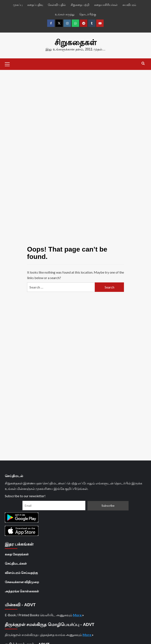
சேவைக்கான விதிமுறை (22, 582)
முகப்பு (18, 5)
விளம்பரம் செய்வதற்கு (21, 572)
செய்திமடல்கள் (16, 563)
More (78, 615)
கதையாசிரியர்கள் (106, 5)
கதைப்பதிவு (35, 5)
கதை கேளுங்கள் (17, 554)
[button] (7, 63)
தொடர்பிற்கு (88, 14)
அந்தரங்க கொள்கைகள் (22, 591)
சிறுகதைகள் (75, 43)
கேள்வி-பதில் (57, 5)
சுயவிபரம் (129, 5)
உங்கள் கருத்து (65, 14)
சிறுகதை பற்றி (80, 5)
